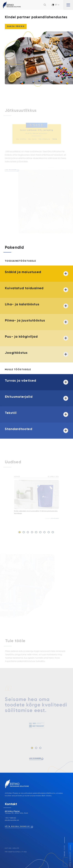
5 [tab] (36, 532)
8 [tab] (49, 532)
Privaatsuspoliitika (16, 852)
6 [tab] (40, 532)
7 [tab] (44, 532)
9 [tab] (53, 532)
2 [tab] (70, 59)
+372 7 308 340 (10, 818)
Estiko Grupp (12, 848)
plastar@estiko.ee (12, 820)
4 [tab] (32, 532)
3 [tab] (28, 532)
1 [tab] (70, 55)
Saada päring (16, 27)
